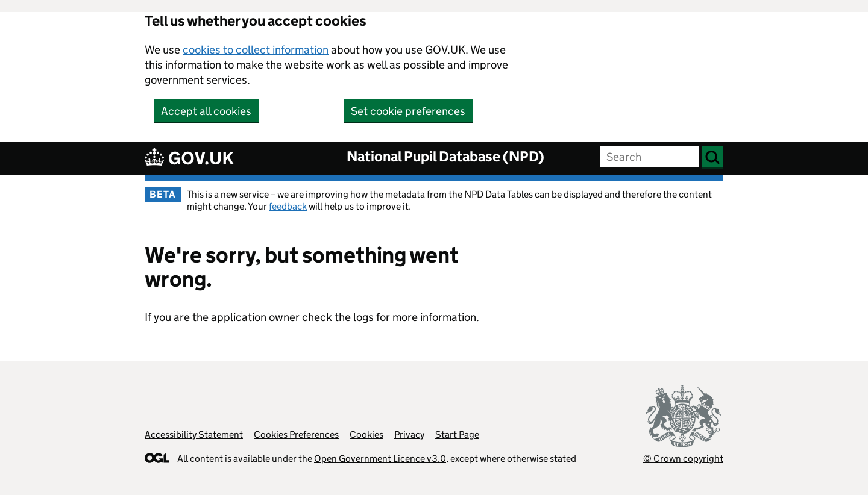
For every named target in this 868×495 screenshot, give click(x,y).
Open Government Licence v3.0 (380, 459)
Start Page (457, 434)
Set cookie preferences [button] (408, 111)
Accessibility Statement (194, 434)
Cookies (366, 434)
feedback (288, 206)
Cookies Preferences (296, 434)
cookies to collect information (256, 50)
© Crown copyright (683, 459)
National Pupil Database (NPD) (445, 156)
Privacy (409, 434)
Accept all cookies (206, 111)
